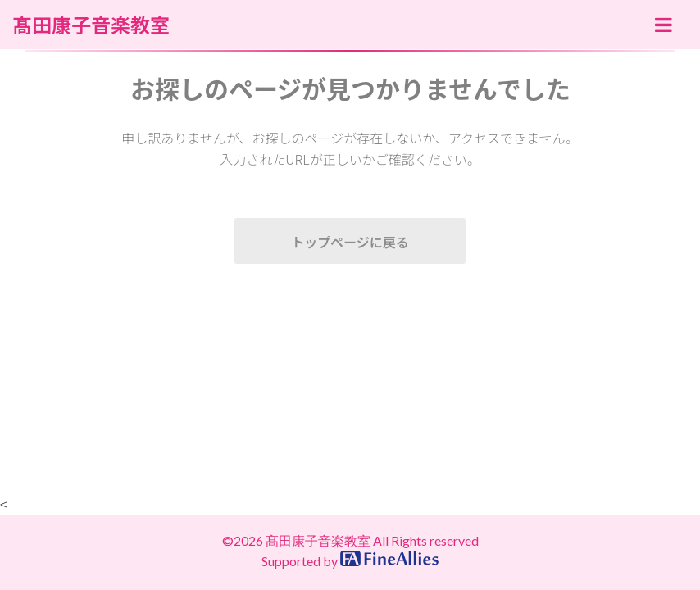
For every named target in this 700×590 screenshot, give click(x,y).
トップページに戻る (350, 242)
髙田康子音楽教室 (91, 25)
